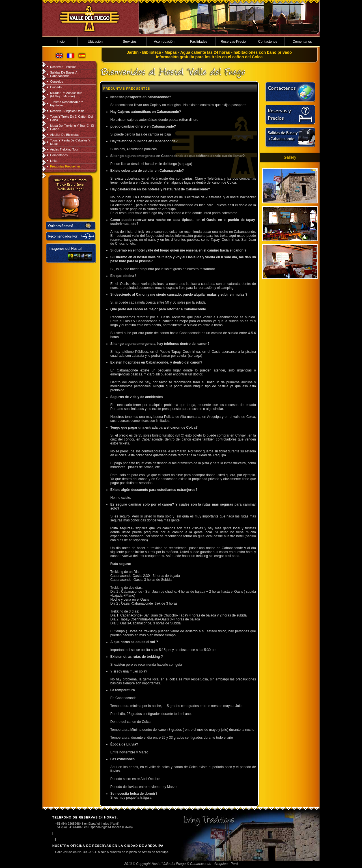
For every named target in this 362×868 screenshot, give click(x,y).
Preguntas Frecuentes (65, 166)
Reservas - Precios (63, 67)
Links (54, 161)
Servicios (130, 42)
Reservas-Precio (233, 42)
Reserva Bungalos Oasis (67, 111)
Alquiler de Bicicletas (65, 135)
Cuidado (56, 87)
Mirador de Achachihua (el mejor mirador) (66, 94)
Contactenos (268, 42)
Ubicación (95, 42)
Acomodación (164, 42)
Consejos (57, 81)
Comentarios (302, 42)
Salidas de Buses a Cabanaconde (64, 74)
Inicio (61, 42)
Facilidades (199, 42)
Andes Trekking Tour (64, 149)
